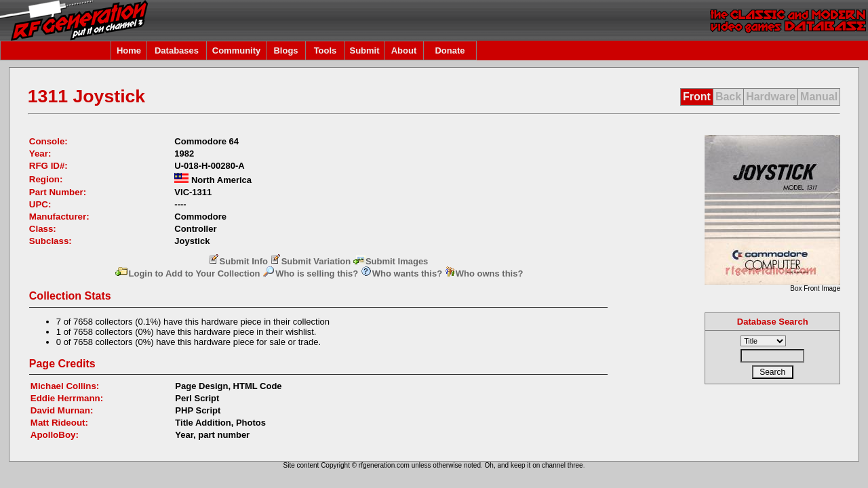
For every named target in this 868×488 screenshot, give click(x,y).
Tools (325, 50)
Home (129, 50)
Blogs (285, 50)
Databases (177, 50)
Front (697, 97)
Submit (364, 50)
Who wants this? (401, 273)
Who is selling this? (310, 273)
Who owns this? (484, 273)
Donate (450, 50)
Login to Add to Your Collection (187, 273)
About (404, 50)
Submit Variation (311, 261)
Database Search (773, 322)
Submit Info (239, 261)
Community (237, 50)
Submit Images (391, 261)
